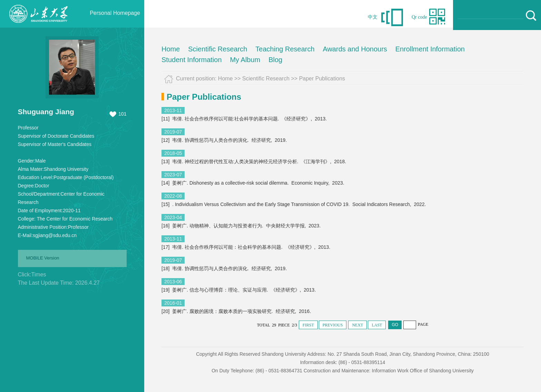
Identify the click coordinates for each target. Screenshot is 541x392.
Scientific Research (218, 49)
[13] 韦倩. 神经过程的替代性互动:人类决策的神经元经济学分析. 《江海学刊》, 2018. (254, 161)
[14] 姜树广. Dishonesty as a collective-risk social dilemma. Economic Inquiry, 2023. (254, 183)
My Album (245, 60)
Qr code (419, 17)
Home (171, 49)
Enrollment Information (430, 49)
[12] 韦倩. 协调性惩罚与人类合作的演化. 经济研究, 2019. (225, 140)
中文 (373, 17)
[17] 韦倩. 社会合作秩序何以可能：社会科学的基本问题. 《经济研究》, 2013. (247, 247)
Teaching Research (285, 49)
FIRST (308, 325)
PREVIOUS (333, 325)
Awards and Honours (355, 49)
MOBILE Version (43, 258)
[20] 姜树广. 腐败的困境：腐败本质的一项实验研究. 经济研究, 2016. (237, 311)
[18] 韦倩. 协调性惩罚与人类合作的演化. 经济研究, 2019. (225, 268)
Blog (275, 60)
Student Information (192, 60)
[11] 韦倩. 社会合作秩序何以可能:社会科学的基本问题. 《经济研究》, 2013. (245, 119)
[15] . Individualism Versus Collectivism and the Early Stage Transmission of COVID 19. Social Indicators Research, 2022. (294, 204)
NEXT (357, 325)
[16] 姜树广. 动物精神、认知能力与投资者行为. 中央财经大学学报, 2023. (242, 226)
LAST (377, 325)
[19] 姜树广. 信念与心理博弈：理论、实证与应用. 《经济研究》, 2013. (239, 290)
